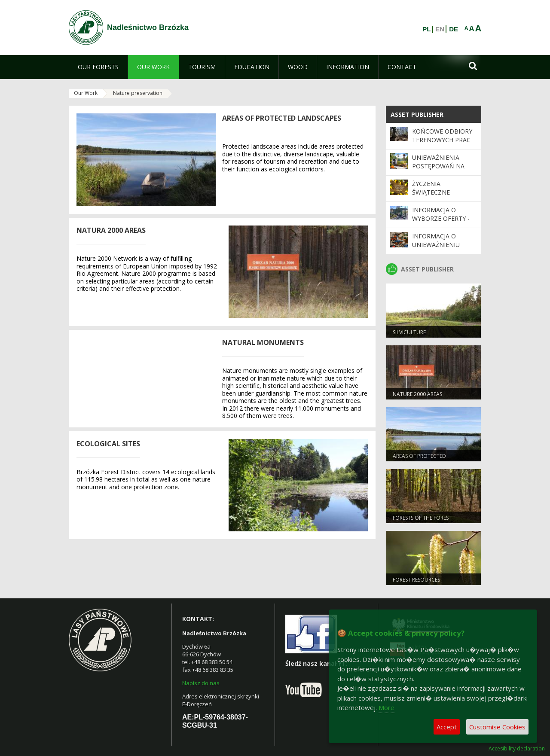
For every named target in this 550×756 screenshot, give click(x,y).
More (387, 707)
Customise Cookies (497, 727)
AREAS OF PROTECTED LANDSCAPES (419, 460)
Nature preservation (138, 93)
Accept (447, 727)
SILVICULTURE (409, 332)
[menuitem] (98, 67)
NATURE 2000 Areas (417, 394)
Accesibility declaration (517, 749)
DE (454, 29)
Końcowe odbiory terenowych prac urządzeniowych (442, 140)
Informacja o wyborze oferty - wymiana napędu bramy (441, 223)
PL (426, 29)
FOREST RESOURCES (416, 580)
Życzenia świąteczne (431, 188)
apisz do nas (203, 683)
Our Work (86, 93)
